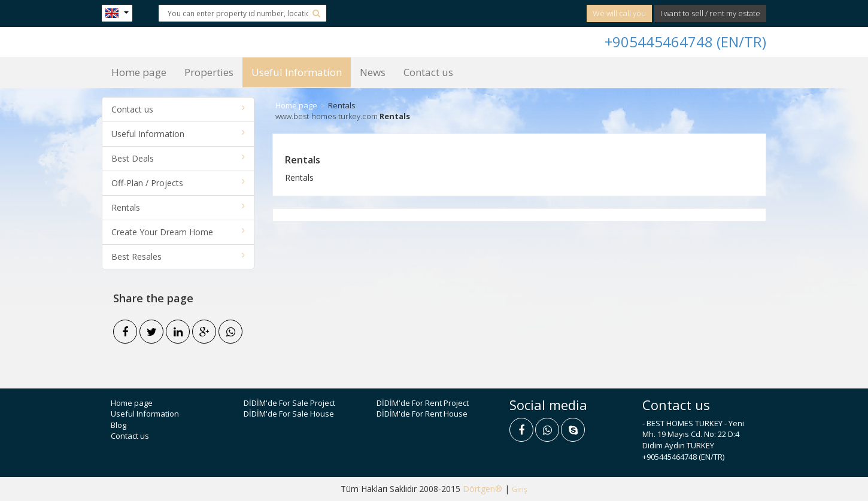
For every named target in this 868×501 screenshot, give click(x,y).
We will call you (619, 13)
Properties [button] (209, 72)
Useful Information (297, 72)
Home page (139, 72)
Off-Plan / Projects (178, 183)
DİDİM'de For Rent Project (423, 403)
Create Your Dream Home (178, 232)
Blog (119, 425)
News (373, 72)
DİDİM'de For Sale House (289, 414)
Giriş (520, 489)
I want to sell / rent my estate (710, 13)
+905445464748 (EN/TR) (685, 42)
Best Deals (178, 158)
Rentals (178, 207)
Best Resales (178, 256)
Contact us (428, 72)
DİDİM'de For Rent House (422, 414)
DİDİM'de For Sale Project (289, 403)
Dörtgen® (482, 489)
